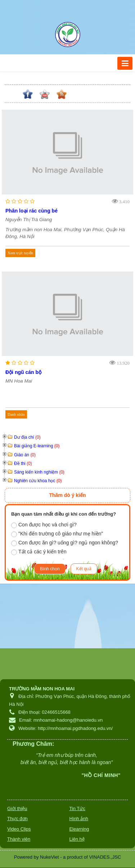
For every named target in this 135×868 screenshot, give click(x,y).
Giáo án (25, 455)
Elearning (79, 829)
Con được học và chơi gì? (44, 525)
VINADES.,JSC (105, 857)
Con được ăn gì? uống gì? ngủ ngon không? (65, 543)
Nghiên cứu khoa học (38, 481)
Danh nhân (16, 414)
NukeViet (49, 857)
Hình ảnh (79, 819)
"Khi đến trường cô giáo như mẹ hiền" (57, 534)
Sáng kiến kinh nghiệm (39, 472)
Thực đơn (17, 819)
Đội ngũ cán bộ (23, 372)
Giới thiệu (17, 808)
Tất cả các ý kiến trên (39, 552)
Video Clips (19, 829)
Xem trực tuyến (20, 253)
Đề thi (23, 463)
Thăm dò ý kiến (67, 495)
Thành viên (19, 839)
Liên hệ (77, 839)
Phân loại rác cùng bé (31, 211)
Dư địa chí (27, 437)
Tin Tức (77, 808)
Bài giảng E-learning (37, 446)
